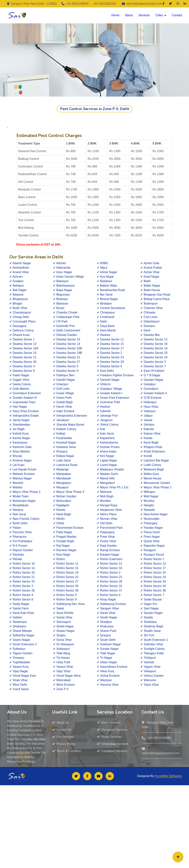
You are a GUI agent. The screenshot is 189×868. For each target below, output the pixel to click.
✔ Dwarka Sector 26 (23, 362)
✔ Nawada (147, 510)
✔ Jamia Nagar (19, 420)
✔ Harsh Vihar (63, 407)
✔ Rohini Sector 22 (66, 577)
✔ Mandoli (16, 483)
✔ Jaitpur (146, 416)
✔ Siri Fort (147, 635)
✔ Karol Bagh (149, 443)
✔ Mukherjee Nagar (22, 501)
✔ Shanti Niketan (21, 631)
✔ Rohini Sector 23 (110, 577)
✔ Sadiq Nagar (19, 604)
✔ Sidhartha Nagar (22, 635)
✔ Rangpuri (148, 550)
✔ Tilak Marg (62, 653)
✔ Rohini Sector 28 (110, 582)
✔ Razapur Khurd (152, 555)
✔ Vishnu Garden (152, 676)
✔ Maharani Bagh (152, 469)
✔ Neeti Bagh (62, 514)
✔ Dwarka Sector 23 (110, 357)
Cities (159, 15)
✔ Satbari (16, 617)
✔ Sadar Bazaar (151, 599)
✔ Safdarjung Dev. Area (69, 604)
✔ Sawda (147, 617)
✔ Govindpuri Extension (25, 393)
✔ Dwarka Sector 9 (66, 371)
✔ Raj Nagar (61, 546)
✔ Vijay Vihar (62, 671)
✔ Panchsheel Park (110, 528)
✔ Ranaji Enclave (108, 550)
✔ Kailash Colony (65, 429)
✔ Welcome (148, 680)
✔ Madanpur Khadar (110, 469)
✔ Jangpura (105, 420)
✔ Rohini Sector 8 (21, 599)
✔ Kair (101, 429)
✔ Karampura (18, 443)
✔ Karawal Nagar (65, 443)
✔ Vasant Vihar (63, 667)
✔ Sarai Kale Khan (22, 613)
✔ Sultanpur (17, 649)
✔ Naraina (16, 510)
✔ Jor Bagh (17, 429)
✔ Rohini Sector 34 (153, 586)
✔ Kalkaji (59, 434)
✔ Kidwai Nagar (64, 456)
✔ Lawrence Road (65, 465)
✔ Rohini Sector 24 (153, 577)
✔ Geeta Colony (20, 384)
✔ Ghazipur (61, 384)
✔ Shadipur (105, 622)
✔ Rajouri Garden (21, 550)
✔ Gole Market (19, 389)
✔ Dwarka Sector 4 (22, 366)
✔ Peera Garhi (150, 532)
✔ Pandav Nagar (152, 528)
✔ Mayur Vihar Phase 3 (69, 492)
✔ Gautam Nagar (152, 380)
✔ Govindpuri (149, 389)
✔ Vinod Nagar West (67, 676)
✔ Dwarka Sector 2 (110, 353)
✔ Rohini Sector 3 (21, 586)
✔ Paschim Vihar (21, 532)
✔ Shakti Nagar (63, 626)
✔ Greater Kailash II (154, 393)
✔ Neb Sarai (18, 514)
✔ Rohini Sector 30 (66, 586)
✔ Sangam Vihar (108, 608)
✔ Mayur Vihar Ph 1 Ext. (113, 487)
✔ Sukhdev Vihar (152, 644)
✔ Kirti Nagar (106, 456)
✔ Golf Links (61, 389)
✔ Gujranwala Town (22, 402)
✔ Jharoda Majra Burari (69, 425)
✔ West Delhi (18, 685)
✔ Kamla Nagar (20, 438)
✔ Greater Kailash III (23, 398)
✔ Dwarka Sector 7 (153, 366)
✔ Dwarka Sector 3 (153, 362)
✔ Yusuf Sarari (19, 689)
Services (144, 15)
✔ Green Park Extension (113, 398)
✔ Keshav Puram (108, 447)
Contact (177, 15)
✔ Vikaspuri (148, 671)
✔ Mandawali (62, 478)
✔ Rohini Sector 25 (22, 582)
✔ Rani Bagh (62, 555)
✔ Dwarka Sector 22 (67, 357)
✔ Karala (146, 438)
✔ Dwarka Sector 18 (154, 348)
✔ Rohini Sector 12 (110, 564)
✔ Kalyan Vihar (150, 434)
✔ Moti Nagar (149, 496)
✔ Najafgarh (61, 505)
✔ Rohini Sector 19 (66, 573)
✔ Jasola (146, 420)
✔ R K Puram (18, 546)
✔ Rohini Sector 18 (22, 573)
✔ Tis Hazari (61, 658)
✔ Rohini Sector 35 (22, 590)
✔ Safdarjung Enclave (111, 604)
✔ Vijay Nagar (19, 671)
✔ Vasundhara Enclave (112, 667)
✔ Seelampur (18, 622)
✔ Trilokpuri (148, 658)
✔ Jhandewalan (20, 425)
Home (115, 15)
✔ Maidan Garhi (107, 474)
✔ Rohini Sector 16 (110, 568)
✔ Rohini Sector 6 (109, 595)
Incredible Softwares (168, 776)
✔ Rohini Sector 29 (153, 582)
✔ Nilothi (59, 519)
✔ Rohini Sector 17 (153, 568)
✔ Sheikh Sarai (150, 631)
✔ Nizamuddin (150, 519)
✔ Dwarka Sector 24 (154, 357)
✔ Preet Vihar (106, 537)
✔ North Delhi (18, 523)
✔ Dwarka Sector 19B (68, 353)
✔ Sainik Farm (19, 608)
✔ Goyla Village (63, 393)
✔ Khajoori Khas (151, 447)
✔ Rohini (59, 559)
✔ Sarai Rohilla (63, 613)
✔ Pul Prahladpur (21, 541)
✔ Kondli (146, 456)
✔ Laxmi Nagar (107, 465)
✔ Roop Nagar (107, 599)
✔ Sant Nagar (150, 608)
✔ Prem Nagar (150, 537)
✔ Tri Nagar (105, 658)
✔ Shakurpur (105, 626)
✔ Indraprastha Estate (24, 416)
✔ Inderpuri (148, 411)
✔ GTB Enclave (151, 398)
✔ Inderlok (104, 411)
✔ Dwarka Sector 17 (110, 348)
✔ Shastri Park (107, 631)
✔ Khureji (16, 456)
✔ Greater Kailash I (110, 393)
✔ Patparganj (106, 532)
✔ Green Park (62, 398)
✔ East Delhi (105, 371)
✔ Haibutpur (149, 402)
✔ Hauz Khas (149, 407)
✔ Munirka (147, 501)
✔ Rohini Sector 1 (152, 559)
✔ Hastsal (103, 407)
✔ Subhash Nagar (109, 644)
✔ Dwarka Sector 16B (68, 348)
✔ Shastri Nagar (64, 631)
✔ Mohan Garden (65, 496)
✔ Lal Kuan (17, 465)
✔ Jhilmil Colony (108, 425)
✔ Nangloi (147, 505)
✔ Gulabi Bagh (63, 402)
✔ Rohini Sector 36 (66, 590)
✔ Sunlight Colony (153, 649)
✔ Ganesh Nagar (108, 380)
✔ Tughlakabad (20, 662)
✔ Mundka (104, 501)
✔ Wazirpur (104, 680)
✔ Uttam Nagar (107, 662)
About (129, 15)
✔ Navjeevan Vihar (109, 510)
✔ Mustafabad (19, 505)
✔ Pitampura (18, 537)
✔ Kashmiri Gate (20, 447)
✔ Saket (59, 608)
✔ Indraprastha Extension (70, 416)
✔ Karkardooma (107, 443)
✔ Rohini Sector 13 (153, 564)
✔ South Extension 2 (23, 644)
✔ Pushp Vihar (107, 541)
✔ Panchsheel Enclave (68, 528)
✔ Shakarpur (18, 626)
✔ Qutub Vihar (150, 541)
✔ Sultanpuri (62, 649)
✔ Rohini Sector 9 (65, 599)
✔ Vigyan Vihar (150, 667)
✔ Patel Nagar (63, 532)
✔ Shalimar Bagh (152, 626)
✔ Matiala (16, 487)
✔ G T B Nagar (150, 375)
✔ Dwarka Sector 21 (23, 357)
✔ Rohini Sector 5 (65, 595)
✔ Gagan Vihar (19, 380)
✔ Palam (15, 528)
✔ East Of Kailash (152, 371)
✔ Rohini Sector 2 (109, 573)
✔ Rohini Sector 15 (66, 568)
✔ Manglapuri (62, 483)
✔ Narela (59, 510)
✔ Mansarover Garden (155, 483)
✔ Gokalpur (148, 384)
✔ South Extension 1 (154, 640)
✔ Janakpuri (61, 420)
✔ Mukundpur (62, 501)
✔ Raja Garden (107, 546)
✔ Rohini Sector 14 (22, 568)
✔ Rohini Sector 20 (153, 573)
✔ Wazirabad (62, 680)
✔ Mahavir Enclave (22, 474)
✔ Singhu (59, 635)
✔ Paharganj (149, 523)
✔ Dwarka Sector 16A (24, 348)
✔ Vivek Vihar (19, 680)
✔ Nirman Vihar (107, 519)
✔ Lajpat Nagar (107, 460)
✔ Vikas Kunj (106, 671)
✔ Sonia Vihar (62, 640)
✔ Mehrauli (104, 492)
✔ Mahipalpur (62, 474)
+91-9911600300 (104, 4)
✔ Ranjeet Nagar (108, 555)
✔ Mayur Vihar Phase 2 (25, 492)
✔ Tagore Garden (21, 653)
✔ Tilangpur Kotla (152, 653)
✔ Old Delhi (105, 523)
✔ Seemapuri (62, 622)
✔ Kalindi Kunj (19, 434)
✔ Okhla (59, 523)
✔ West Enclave (64, 685)
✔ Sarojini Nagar (152, 613)
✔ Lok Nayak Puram (23, 469)
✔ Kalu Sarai (105, 434)
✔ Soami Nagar (20, 640)
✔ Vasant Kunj (19, 667)
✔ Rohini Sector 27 (66, 582)
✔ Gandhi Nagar (64, 380)
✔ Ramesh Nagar (65, 550)
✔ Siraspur (104, 635)
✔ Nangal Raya (107, 505)
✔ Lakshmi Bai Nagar (155, 460)
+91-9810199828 (77, 4)
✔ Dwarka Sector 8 (22, 371)
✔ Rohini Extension (110, 559)
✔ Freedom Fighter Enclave (115, 375)
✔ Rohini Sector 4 (21, 595)
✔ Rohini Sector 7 (152, 595)
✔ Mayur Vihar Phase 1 (156, 487)
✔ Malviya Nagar (21, 478)
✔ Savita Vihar (63, 617)
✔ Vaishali (147, 662)
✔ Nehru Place (107, 514)
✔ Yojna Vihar (150, 685)
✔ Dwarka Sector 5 (66, 366)
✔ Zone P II (61, 689)
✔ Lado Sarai (62, 460)
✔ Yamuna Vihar (108, 685)
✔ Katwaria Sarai (64, 447)
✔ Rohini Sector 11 (66, 564)
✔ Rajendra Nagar (153, 546)
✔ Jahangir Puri (107, 416)
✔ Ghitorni (104, 384)
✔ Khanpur (60, 451)
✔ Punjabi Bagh (64, 541)
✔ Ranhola (17, 555)
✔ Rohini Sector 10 (22, 564)
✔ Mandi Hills (106, 478)
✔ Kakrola (147, 429)
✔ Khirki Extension (153, 451)
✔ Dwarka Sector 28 (110, 362)
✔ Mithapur (148, 492)
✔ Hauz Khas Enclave (24, 411)
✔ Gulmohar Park (109, 402)
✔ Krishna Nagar (21, 460)
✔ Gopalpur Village (109, 389)
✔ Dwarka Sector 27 (67, 362)
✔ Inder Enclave (64, 411)
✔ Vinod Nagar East (23, 676)
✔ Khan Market (19, 451)
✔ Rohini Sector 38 (153, 590)
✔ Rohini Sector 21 (22, 577)
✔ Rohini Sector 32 (110, 586)
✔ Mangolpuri (106, 483)
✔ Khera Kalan (107, 451)
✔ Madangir (61, 469)
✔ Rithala (16, 559)
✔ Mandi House (151, 478)
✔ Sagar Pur (149, 604)
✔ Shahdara (149, 622)
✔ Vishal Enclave (108, 676)
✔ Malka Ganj (150, 474)
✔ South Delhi (106, 640)
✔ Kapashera (106, 438)
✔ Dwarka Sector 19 (23, 353)
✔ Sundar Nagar (108, 649)
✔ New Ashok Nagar (154, 514)
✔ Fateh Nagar (19, 375)
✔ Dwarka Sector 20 (154, 353)
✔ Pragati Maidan (65, 537)
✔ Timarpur (17, 658)
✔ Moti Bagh (105, 496)
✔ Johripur (147, 425)
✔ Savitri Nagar (107, 617)
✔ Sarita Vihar (106, 613)
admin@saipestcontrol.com (144, 4)
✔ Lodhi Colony (151, 465)
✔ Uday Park (62, 662)
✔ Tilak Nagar (106, 653)
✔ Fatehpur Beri (64, 375)
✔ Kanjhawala (62, 438)
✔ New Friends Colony (24, 519)
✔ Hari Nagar (18, 407)
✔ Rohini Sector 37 (110, 590)
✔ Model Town (19, 496)
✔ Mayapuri (61, 487)
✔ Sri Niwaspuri (64, 644)
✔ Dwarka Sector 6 (110, 366)
